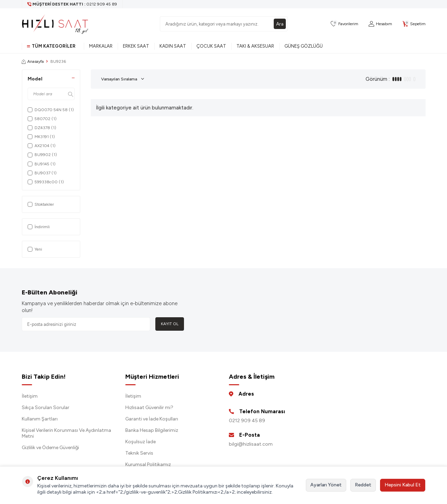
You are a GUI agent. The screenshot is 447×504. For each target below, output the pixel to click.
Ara (280, 24)
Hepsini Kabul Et (403, 485)
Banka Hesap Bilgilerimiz (152, 430)
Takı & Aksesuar (255, 46)
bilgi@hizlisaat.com (251, 444)
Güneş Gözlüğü (304, 46)
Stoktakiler (41, 204)
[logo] (55, 24)
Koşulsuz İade (140, 442)
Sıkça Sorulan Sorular (46, 408)
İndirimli (39, 227)
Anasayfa (33, 61)
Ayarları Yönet (326, 485)
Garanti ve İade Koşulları (152, 419)
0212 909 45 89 (247, 421)
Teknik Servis (139, 453)
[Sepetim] (414, 24)
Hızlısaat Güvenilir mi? (149, 408)
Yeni (35, 249)
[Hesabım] (380, 24)
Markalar (101, 46)
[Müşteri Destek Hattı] (72, 4)
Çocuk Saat (211, 46)
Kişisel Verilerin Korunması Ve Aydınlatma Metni (66, 433)
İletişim (30, 396)
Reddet (363, 485)
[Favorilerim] (344, 24)
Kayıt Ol (170, 324)
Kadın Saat (173, 46)
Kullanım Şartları (40, 419)
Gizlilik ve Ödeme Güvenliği (50, 448)
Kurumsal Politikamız (148, 464)
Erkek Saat (136, 46)
